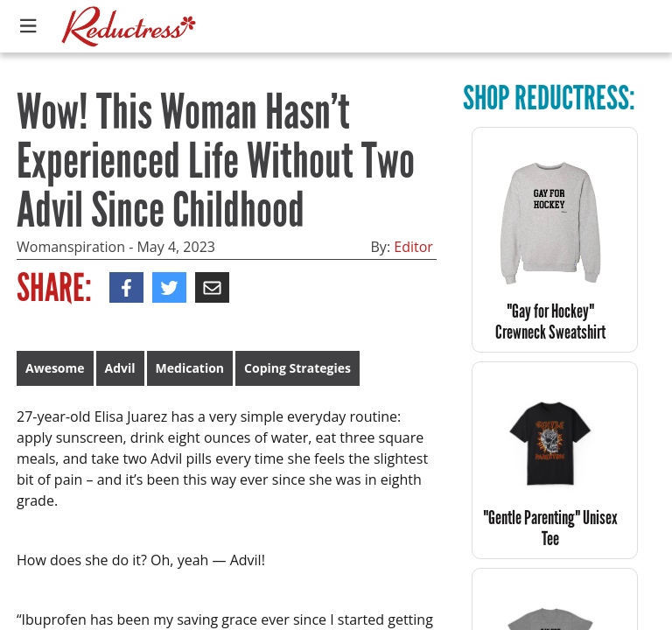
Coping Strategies (297, 368)
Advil (120, 368)
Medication (190, 368)
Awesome (55, 368)
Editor (413, 247)
